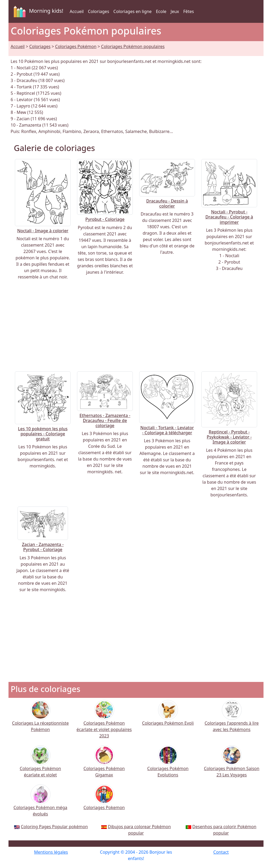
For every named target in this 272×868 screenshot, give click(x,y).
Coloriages (99, 11)
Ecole (161, 11)
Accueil (77, 11)
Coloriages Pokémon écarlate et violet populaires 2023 (104, 723)
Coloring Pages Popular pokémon (54, 827)
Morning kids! (37, 11)
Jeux (175, 11)
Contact (221, 852)
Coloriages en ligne (133, 11)
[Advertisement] (136, 326)
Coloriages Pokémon (76, 46)
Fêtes (189, 11)
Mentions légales (51, 852)
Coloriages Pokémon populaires (133, 46)
